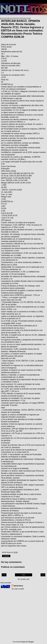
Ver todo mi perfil (18, 589)
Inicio (23, 575)
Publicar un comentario (13, 567)
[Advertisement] (23, 615)
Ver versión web (23, 579)
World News (18, 586)
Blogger (31, 642)
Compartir (6, 556)
